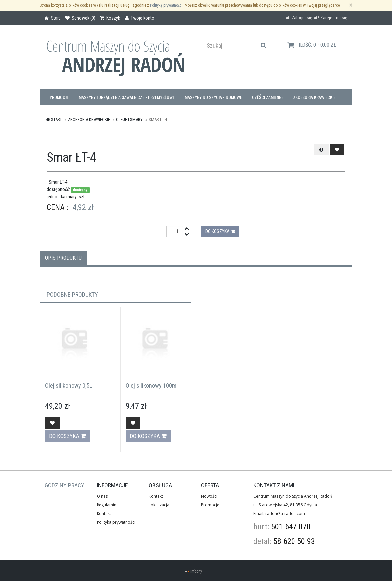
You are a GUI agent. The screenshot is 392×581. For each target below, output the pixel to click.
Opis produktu (63, 258)
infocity (196, 571)
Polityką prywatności (166, 5)
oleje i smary (129, 120)
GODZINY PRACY (64, 485)
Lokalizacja (159, 505)
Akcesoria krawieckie (314, 97)
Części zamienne (268, 97)
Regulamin (107, 505)
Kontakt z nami (274, 485)
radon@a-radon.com (285, 514)
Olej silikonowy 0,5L (68, 386)
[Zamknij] (351, 5)
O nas (102, 496)
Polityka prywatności (116, 522)
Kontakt (104, 514)
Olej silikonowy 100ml (152, 386)
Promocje (59, 97)
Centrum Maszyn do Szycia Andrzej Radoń (293, 496)
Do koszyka (220, 231)
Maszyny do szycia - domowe (213, 97)
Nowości (209, 496)
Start (54, 120)
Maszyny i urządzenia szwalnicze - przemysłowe (127, 97)
